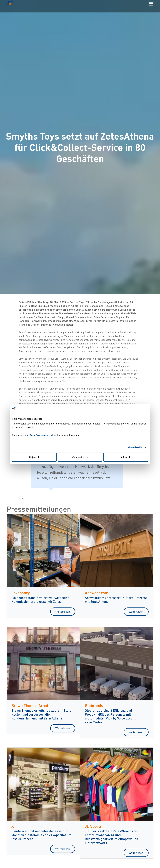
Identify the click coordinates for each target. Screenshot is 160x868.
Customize (80, 457)
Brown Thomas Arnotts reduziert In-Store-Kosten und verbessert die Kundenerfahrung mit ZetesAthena (42, 714)
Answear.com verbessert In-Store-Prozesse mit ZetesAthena (116, 600)
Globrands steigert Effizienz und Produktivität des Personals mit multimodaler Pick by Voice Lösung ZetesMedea (111, 716)
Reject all (34, 457)
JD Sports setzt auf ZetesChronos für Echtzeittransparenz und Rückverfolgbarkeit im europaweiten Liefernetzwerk (111, 837)
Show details (135, 447)
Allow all (126, 457)
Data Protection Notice (43, 435)
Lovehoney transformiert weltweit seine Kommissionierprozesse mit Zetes (40, 600)
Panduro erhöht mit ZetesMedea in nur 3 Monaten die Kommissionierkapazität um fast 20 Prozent (41, 835)
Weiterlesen (63, 612)
